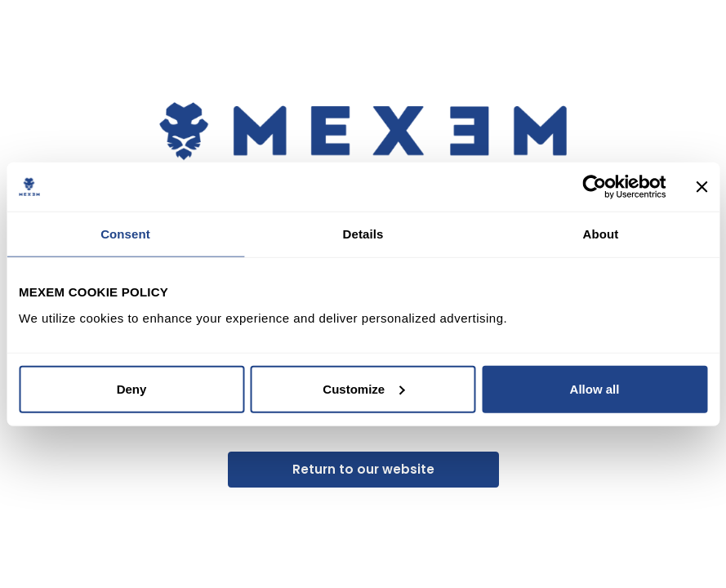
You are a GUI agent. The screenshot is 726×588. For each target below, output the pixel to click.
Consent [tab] (125, 234)
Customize (363, 388)
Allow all (595, 388)
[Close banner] (702, 187)
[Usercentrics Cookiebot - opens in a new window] (594, 187)
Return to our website (363, 469)
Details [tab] (363, 234)
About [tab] (601, 234)
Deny (132, 388)
